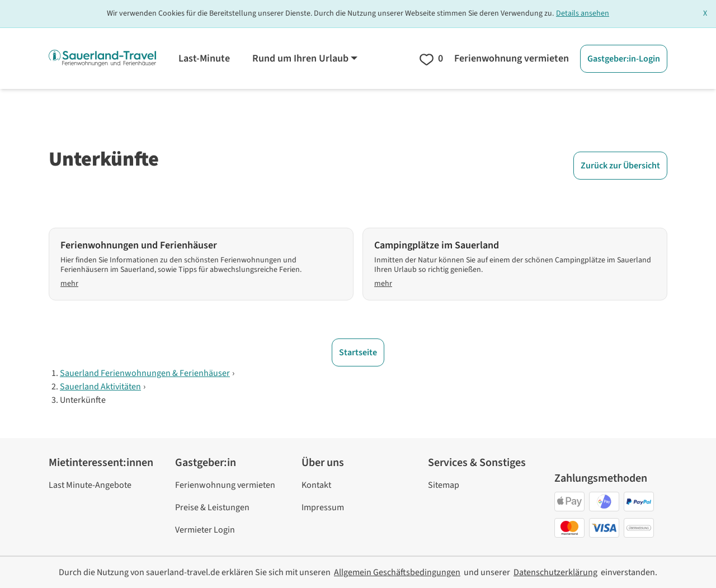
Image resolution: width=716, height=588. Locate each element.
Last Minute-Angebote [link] (90, 485)
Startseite (358, 352)
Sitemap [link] (444, 485)
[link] (397, 572)
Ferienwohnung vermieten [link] (225, 485)
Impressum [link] (323, 507)
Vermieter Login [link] (205, 530)
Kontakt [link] (316, 485)
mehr (69, 284)
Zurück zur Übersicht (620, 166)
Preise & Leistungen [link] (212, 507)
